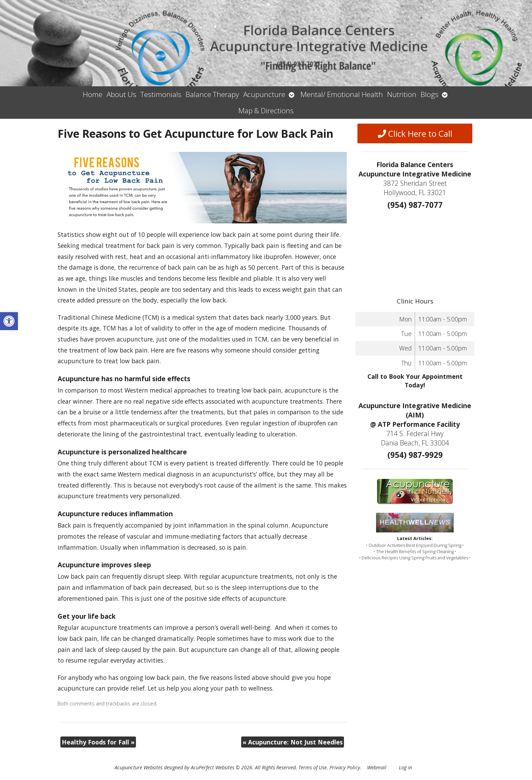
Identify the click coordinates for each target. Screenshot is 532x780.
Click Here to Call (415, 133)
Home (93, 94)
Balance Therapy (212, 94)
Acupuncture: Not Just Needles (293, 742)
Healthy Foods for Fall (98, 742)
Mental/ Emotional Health (342, 94)
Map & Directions (266, 110)
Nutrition (402, 94)
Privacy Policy (345, 767)
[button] (9, 321)
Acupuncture (264, 94)
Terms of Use (313, 767)
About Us (121, 94)
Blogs (430, 94)
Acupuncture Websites (139, 767)
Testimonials (161, 94)
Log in (405, 767)
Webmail (377, 767)
